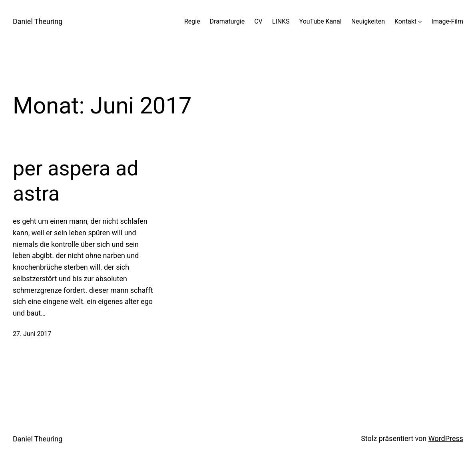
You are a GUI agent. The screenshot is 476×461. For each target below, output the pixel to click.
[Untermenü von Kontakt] (420, 22)
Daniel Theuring (38, 21)
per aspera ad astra (76, 181)
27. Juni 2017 (32, 334)
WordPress (446, 438)
